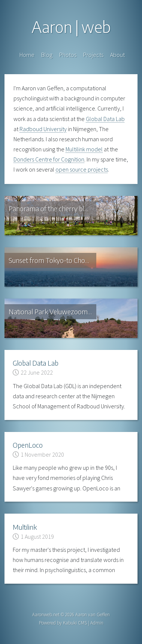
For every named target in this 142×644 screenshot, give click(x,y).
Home (27, 55)
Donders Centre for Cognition (49, 159)
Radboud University (43, 129)
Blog (47, 55)
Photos (68, 55)
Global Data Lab (105, 119)
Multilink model (84, 149)
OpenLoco (28, 445)
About (117, 55)
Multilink (25, 527)
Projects (93, 55)
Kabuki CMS (75, 623)
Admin (97, 623)
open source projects (82, 169)
